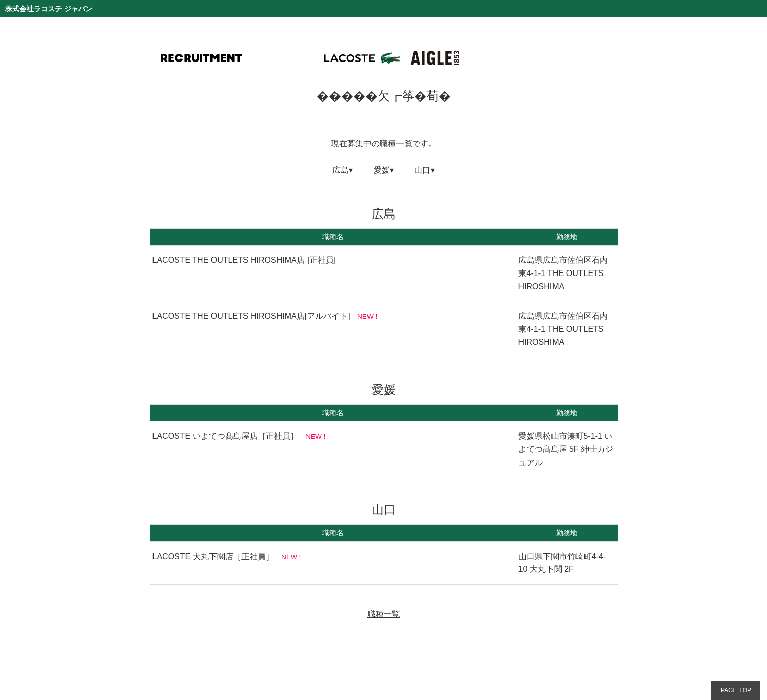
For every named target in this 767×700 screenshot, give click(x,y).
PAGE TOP (736, 690)
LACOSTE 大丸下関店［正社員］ (213, 556)
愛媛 (382, 170)
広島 (341, 170)
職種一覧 (384, 614)
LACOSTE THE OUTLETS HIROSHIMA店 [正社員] (244, 260)
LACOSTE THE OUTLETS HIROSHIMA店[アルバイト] (251, 316)
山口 (422, 170)
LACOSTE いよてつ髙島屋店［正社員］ (225, 436)
